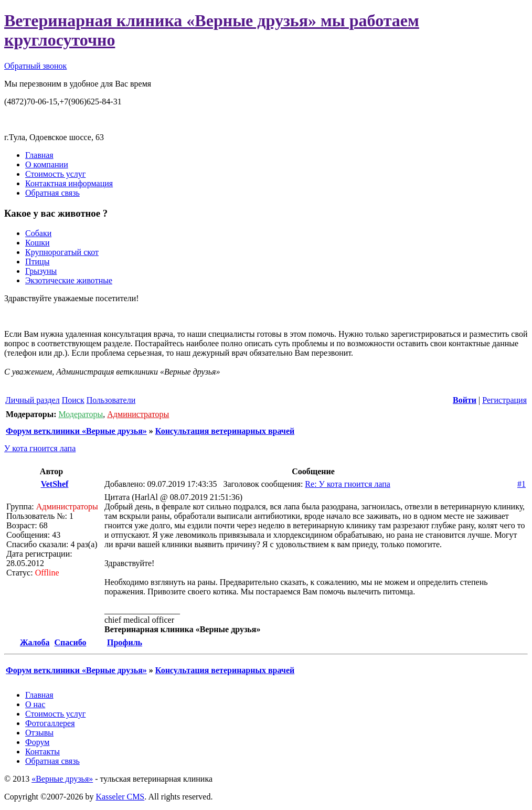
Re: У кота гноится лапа (347, 484)
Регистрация (504, 400)
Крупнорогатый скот (62, 252)
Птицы (37, 262)
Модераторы (81, 414)
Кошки (38, 243)
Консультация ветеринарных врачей (225, 431)
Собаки (38, 233)
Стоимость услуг (55, 174)
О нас (35, 704)
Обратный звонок (35, 66)
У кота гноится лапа (40, 448)
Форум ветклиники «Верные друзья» (76, 431)
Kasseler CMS (120, 797)
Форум (37, 742)
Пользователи (111, 400)
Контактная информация (69, 183)
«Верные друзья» (62, 779)
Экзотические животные (69, 280)
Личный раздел (33, 400)
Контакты (42, 752)
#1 (522, 484)
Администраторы (138, 414)
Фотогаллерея (50, 723)
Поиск (73, 400)
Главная (39, 155)
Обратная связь (52, 193)
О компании (47, 164)
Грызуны (41, 271)
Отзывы (39, 733)
